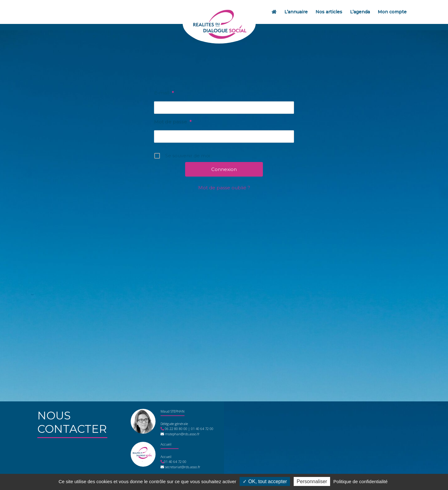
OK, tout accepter (265, 481)
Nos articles (329, 12)
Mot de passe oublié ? (224, 188)
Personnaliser (312, 481)
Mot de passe (173, 122)
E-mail (164, 93)
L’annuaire (296, 12)
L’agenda (360, 12)
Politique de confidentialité (361, 481)
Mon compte (392, 12)
